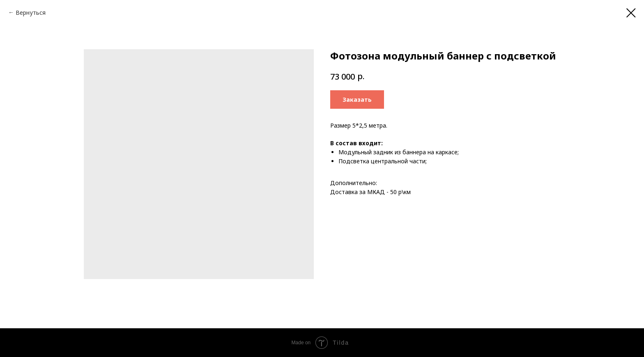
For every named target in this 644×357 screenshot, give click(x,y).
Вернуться (31, 13)
